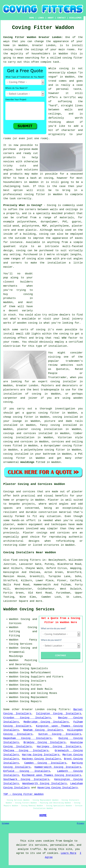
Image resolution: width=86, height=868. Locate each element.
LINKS (41, 18)
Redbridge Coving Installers (46, 722)
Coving (52, 205)
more (39, 601)
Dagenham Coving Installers (27, 738)
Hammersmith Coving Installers (58, 767)
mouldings (27, 462)
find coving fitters (26, 560)
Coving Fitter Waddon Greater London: (33, 37)
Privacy (81, 823)
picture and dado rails (64, 421)
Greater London (33, 709)
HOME (32, 18)
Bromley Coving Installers (45, 742)
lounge (17, 421)
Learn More (68, 853)
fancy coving (50, 425)
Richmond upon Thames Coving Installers (52, 775)
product (69, 213)
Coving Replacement (34, 697)
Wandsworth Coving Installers (45, 783)
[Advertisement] (59, 292)
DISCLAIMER (75, 18)
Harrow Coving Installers (41, 755)
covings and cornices (20, 433)
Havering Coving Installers (58, 788)
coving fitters (58, 709)
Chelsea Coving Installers (26, 751)
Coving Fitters (31, 685)
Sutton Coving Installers (60, 734)
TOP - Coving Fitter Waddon (23, 794)
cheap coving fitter (18, 417)
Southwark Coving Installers (26, 779)
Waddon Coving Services (29, 609)
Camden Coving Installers (45, 763)
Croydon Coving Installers (27, 718)
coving (64, 334)
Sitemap (5, 823)
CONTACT (62, 18)
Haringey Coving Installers (59, 747)
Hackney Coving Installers (41, 759)
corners (31, 209)
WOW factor (70, 338)
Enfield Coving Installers (27, 771)
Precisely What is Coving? (23, 205)
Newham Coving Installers (43, 730)
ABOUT (51, 18)
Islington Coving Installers (59, 714)
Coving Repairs (31, 701)
